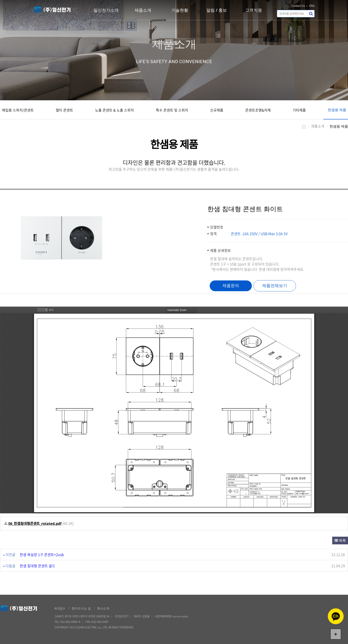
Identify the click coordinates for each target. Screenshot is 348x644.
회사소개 (103, 608)
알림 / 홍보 (217, 10)
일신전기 (52, 10)
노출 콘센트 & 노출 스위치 (114, 110)
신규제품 (217, 110)
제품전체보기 (275, 285)
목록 (340, 540)
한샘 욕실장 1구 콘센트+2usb (42, 554)
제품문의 (231, 285)
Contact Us (298, 6)
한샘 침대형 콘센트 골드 (38, 566)
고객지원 (254, 10)
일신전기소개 (106, 10)
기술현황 (180, 10)
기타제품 (299, 110)
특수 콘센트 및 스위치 (172, 110)
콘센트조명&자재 (258, 110)
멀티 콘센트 (64, 110)
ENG (312, 6)
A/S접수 (60, 608)
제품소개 (143, 10)
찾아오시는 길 (81, 608)
